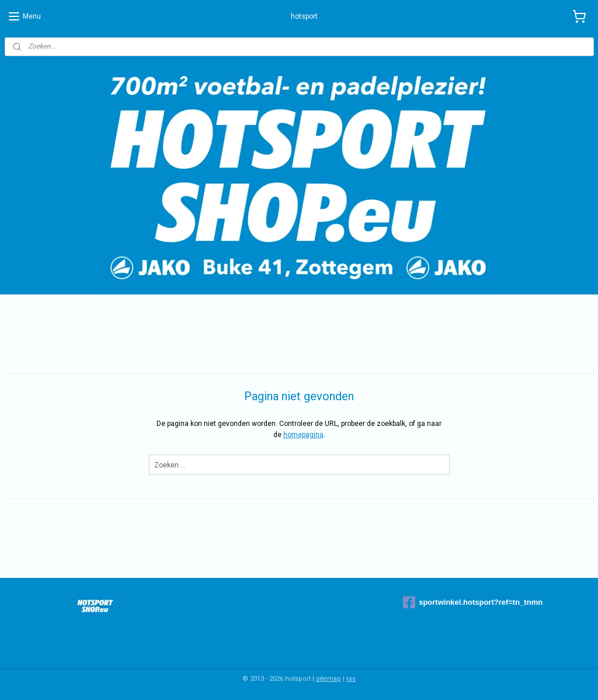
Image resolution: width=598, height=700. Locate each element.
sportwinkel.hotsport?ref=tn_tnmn (473, 602)
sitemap (328, 679)
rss (351, 679)
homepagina (303, 435)
